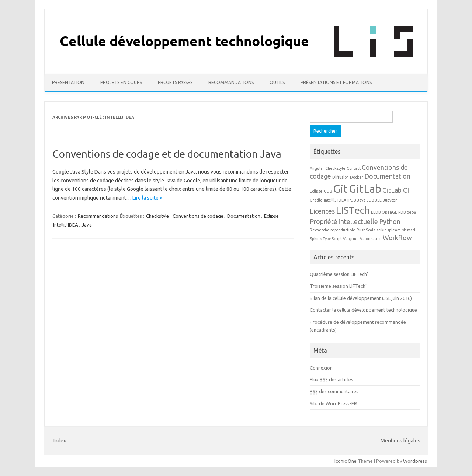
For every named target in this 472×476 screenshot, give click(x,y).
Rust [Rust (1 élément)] (361, 230)
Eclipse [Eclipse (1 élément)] (316, 191)
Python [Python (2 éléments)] (390, 222)
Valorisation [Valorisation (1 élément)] (371, 239)
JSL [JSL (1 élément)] (378, 200)
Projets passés (175, 82)
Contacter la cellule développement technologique (363, 310)
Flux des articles (332, 379)
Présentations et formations (336, 82)
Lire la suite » (147, 198)
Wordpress (415, 461)
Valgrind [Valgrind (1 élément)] (351, 239)
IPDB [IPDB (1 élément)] (352, 200)
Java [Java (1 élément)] (361, 200)
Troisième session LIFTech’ (338, 286)
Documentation (244, 216)
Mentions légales (400, 441)
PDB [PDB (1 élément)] (402, 212)
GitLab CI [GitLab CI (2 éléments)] (396, 190)
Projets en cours (121, 82)
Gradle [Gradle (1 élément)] (316, 200)
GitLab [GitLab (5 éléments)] (365, 189)
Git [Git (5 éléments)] (340, 189)
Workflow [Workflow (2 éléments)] (397, 238)
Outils (277, 82)
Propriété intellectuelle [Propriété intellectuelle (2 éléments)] (344, 222)
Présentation (68, 82)
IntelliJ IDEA (66, 225)
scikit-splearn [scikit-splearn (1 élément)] (389, 230)
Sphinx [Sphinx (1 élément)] (316, 239)
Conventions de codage (198, 216)
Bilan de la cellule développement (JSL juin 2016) (361, 298)
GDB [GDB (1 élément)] (328, 191)
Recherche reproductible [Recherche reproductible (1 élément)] (333, 230)
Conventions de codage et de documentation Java (167, 154)
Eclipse (271, 216)
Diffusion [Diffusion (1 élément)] (341, 177)
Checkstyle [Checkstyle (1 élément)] (335, 168)
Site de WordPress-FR (333, 403)
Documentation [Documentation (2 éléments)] (387, 176)
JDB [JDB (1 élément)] (370, 200)
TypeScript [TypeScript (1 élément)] (332, 239)
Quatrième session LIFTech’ (339, 274)
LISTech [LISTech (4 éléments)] (353, 210)
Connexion (321, 368)
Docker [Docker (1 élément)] (357, 177)
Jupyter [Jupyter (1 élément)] (390, 200)
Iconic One (346, 461)
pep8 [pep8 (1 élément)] (411, 212)
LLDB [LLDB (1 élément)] (376, 212)
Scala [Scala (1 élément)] (371, 230)
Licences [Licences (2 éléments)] (322, 211)
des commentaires (334, 391)
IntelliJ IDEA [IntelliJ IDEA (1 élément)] (335, 200)
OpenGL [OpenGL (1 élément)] (389, 212)
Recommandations (231, 82)
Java (87, 225)
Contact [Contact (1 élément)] (354, 168)
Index (60, 441)
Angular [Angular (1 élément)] (317, 168)
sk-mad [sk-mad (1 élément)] (409, 230)
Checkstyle (157, 216)
